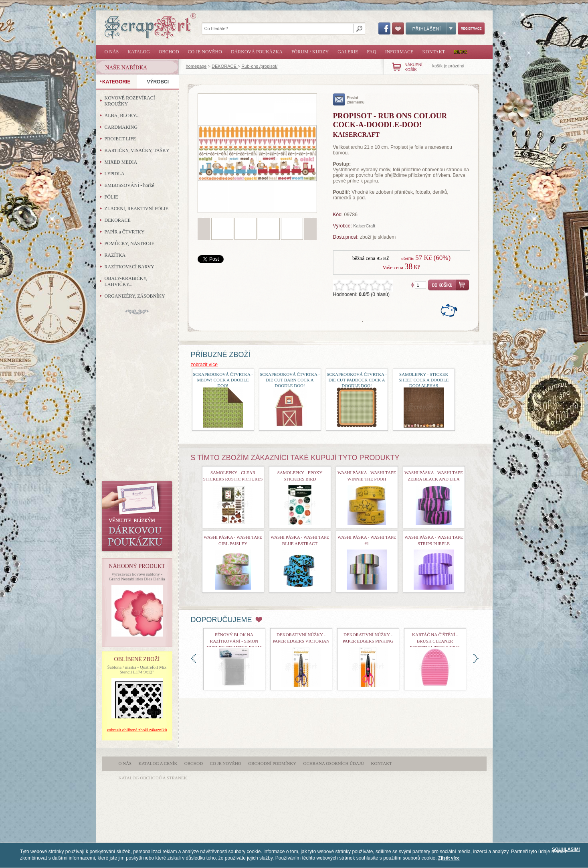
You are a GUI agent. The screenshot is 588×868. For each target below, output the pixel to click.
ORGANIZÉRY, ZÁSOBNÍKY (135, 296)
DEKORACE (225, 66)
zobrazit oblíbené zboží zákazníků (137, 730)
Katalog (139, 52)
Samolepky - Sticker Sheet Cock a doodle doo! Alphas (424, 380)
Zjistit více (449, 858)
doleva (193, 658)
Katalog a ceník (158, 763)
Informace (399, 52)
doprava (476, 658)
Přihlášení (431, 28)
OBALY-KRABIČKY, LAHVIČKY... (126, 281)
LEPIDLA (115, 174)
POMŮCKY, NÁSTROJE (129, 243)
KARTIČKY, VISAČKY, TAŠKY (137, 150)
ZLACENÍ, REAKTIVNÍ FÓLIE (137, 209)
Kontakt (433, 52)
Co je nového (205, 52)
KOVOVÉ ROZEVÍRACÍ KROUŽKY (130, 101)
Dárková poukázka (257, 52)
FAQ (372, 52)
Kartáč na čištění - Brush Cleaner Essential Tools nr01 (435, 641)
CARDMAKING (121, 127)
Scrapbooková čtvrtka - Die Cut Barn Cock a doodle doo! (290, 380)
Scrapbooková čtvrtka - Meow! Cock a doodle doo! (223, 380)
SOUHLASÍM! (566, 849)
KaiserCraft (364, 226)
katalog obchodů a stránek (153, 778)
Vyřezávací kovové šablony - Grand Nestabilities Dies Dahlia (137, 576)
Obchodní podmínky (272, 763)
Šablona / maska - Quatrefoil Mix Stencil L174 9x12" (137, 669)
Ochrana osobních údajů (334, 763)
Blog (460, 52)
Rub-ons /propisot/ (259, 66)
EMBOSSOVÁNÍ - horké (129, 185)
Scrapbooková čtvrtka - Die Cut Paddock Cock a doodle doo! (357, 380)
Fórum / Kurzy (310, 52)
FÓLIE (111, 197)
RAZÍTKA (115, 255)
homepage (196, 66)
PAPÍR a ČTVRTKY (125, 232)
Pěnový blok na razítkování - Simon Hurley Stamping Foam (234, 641)
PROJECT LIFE (120, 139)
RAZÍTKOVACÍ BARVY (130, 267)
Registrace (471, 28)
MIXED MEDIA (121, 162)
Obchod (169, 52)
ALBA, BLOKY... (122, 116)
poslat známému (349, 99)
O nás (112, 52)
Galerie (348, 52)
